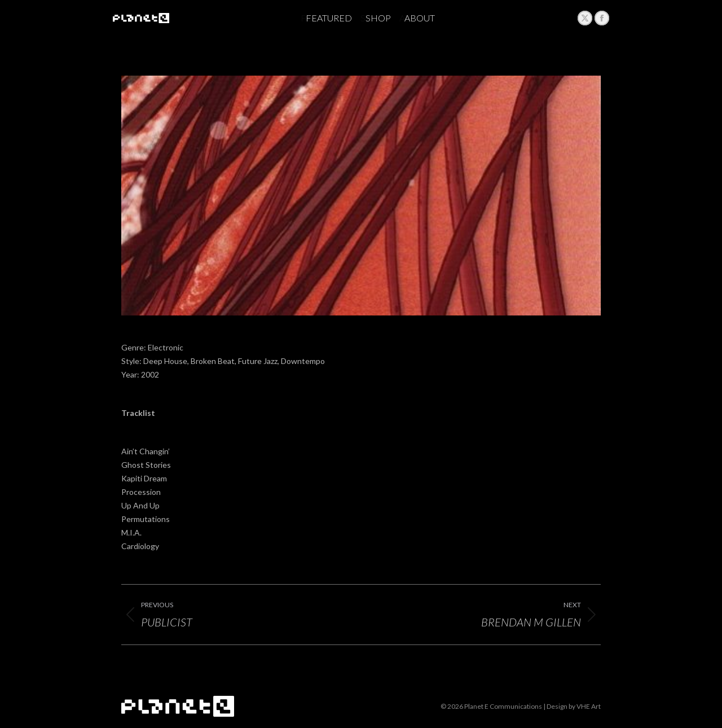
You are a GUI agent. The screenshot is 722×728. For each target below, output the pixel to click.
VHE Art (589, 706)
